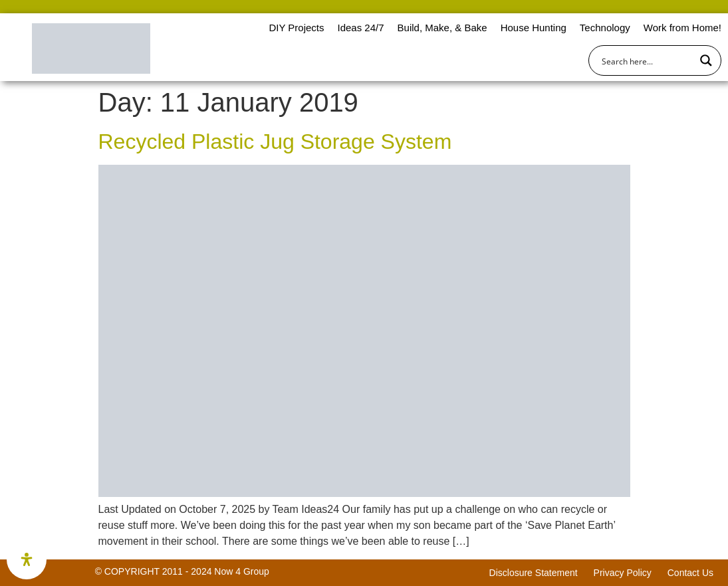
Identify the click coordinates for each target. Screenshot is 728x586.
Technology (605, 28)
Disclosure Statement (534, 573)
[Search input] (646, 60)
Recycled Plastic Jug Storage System (275, 142)
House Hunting (534, 28)
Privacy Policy (623, 573)
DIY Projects (296, 28)
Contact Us (690, 573)
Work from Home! (682, 28)
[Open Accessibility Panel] (27, 559)
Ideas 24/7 (360, 28)
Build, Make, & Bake (442, 28)
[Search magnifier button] (706, 60)
